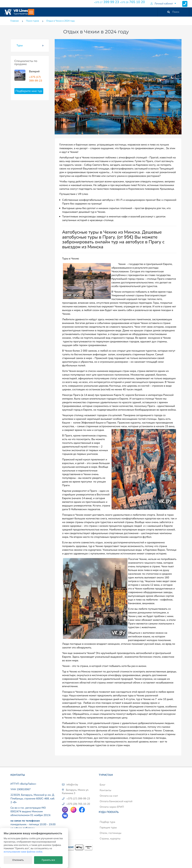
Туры (20, 45)
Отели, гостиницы (110, 833)
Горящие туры (108, 828)
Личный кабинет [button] (162, 4)
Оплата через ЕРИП (112, 807)
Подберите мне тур (29, 91)
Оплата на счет (109, 796)
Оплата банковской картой (116, 801)
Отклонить (18, 860)
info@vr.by (72, 785)
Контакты (105, 790)
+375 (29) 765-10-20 (78, 804)
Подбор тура (107, 822)
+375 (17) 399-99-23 (36, 79)
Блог (102, 785)
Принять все (48, 860)
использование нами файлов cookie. (23, 852)
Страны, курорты (110, 839)
